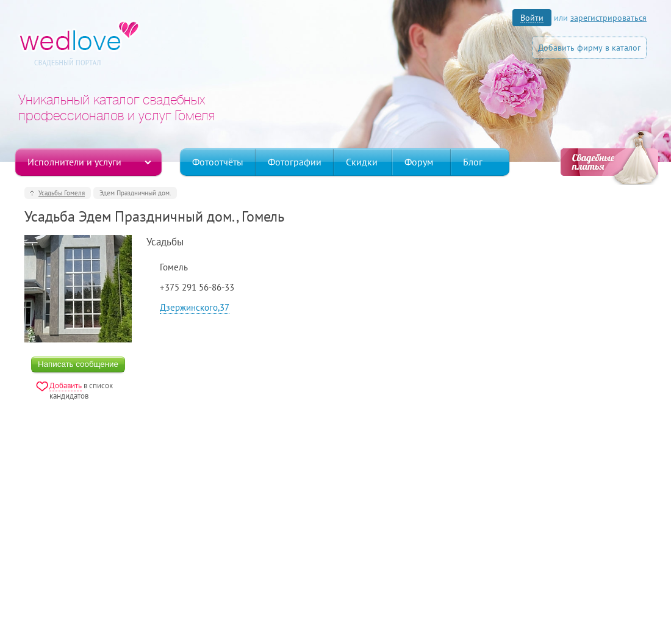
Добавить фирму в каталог (589, 48)
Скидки (362, 162)
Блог (473, 162)
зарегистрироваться (608, 18)
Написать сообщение (78, 364)
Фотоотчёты (218, 162)
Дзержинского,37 (195, 307)
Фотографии (295, 162)
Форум (419, 162)
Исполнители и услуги (74, 162)
